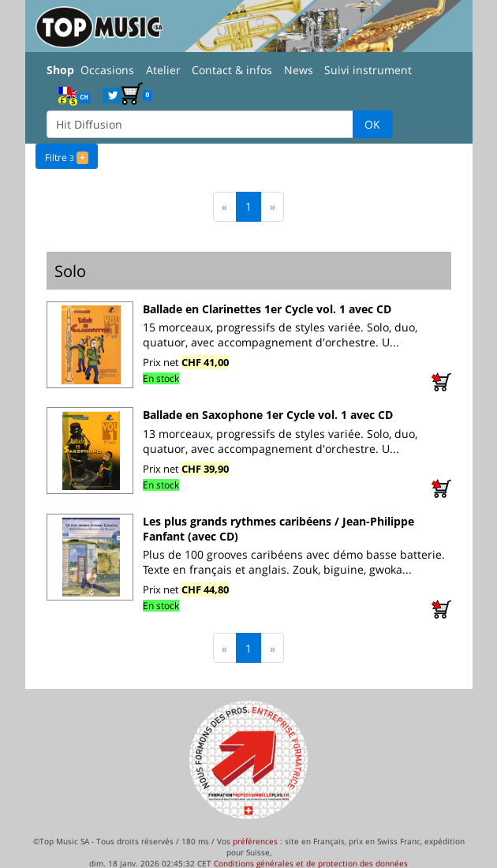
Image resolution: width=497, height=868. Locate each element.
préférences (255, 840)
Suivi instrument (368, 70)
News (299, 70)
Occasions (107, 70)
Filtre (67, 156)
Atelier (163, 70)
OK (372, 124)
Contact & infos (232, 70)
